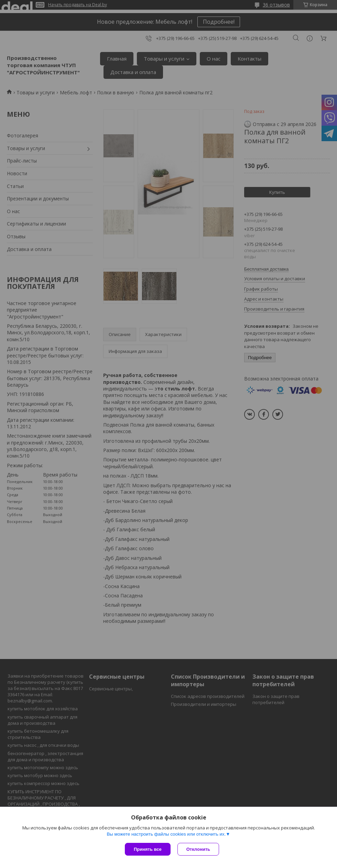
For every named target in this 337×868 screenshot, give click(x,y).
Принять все (148, 849)
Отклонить (198, 849)
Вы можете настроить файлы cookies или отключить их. (166, 834)
